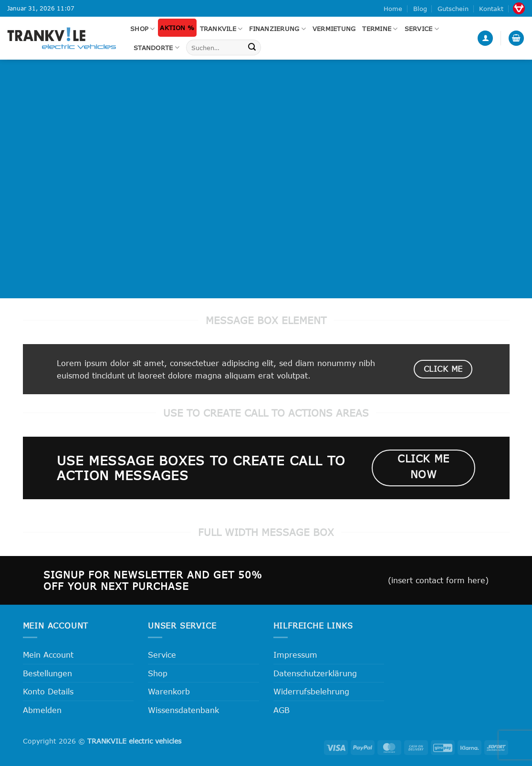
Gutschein (453, 9)
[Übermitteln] (252, 48)
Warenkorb (169, 691)
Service (422, 29)
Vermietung (334, 29)
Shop (142, 29)
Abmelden (42, 710)
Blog (420, 9)
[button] (485, 38)
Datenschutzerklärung (315, 673)
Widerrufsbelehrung (311, 691)
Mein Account (48, 655)
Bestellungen (47, 673)
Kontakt (491, 9)
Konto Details (48, 691)
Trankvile (221, 29)
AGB (282, 710)
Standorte (156, 47)
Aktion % (177, 28)
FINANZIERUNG (277, 29)
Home (393, 9)
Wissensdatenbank (183, 710)
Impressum (295, 655)
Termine (380, 29)
